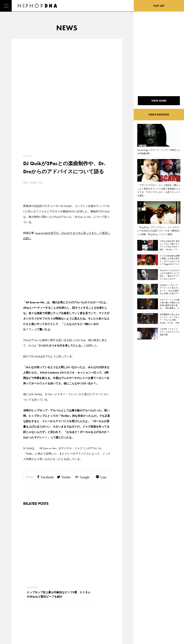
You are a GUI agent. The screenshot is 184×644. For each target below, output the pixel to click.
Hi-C (41, 73)
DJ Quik (33, 73)
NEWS (13, 609)
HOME (13, 597)
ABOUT (13, 622)
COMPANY (31, 609)
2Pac (26, 73)
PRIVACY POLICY (34, 603)
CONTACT (31, 597)
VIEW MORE (67, 547)
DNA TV (13, 603)
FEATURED (15, 616)
